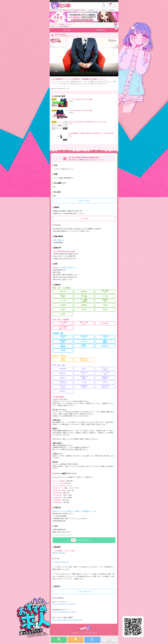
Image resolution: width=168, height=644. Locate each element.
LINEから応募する (84, 540)
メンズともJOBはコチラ (84, 591)
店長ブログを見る (84, 201)
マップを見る (84, 218)
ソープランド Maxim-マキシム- (61, 25)
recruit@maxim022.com (61, 562)
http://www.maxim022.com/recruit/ (64, 612)
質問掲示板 (107, 29)
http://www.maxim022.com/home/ (64, 604)
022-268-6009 (60, 553)
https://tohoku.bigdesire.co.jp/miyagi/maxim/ (68, 620)
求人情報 (67, 30)
